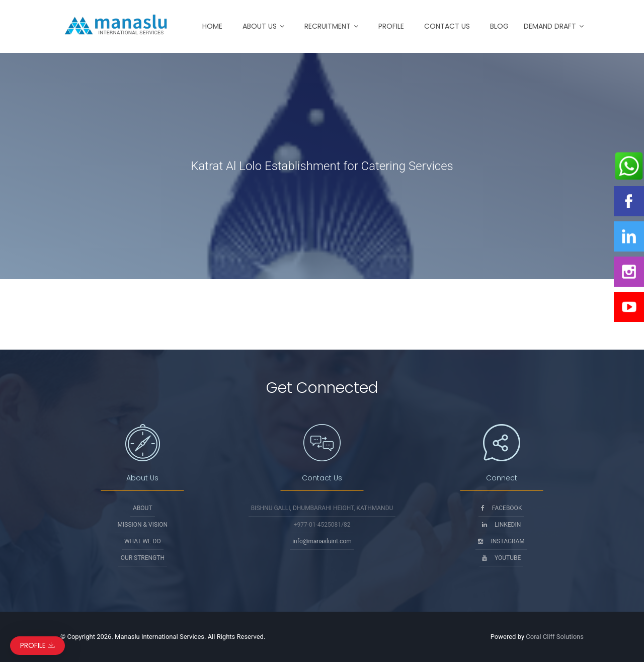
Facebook (502, 508)
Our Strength (143, 558)
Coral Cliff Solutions (555, 637)
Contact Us (447, 26)
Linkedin (501, 525)
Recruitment (328, 26)
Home (212, 26)
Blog (499, 26)
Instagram (501, 541)
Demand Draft (550, 26)
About (143, 508)
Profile (391, 26)
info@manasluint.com (322, 541)
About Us (260, 26)
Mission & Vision (143, 525)
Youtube (501, 558)
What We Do (143, 541)
